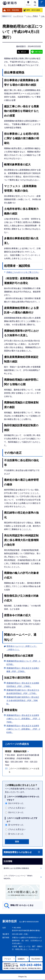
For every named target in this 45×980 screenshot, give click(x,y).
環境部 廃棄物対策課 (16, 751)
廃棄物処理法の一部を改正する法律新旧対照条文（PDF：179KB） (23, 685)
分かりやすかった (16, 803)
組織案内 (21, 959)
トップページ (18, 16)
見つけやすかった (16, 825)
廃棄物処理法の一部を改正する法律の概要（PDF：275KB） (23, 670)
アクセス (8, 959)
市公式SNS (36, 959)
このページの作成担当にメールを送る (24, 770)
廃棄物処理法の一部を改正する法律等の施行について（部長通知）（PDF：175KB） (23, 719)
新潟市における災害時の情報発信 (16, 868)
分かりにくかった (16, 812)
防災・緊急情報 (13, 10)
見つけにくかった (16, 834)
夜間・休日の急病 (33, 10)
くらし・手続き (32, 16)
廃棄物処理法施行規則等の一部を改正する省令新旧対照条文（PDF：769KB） (23, 700)
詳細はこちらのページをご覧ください (23, 272)
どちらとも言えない (17, 808)
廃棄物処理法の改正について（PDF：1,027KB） (24, 663)
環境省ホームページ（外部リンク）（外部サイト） (22, 648)
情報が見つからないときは (22, 905)
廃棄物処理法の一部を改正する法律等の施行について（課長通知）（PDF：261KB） (23, 729)
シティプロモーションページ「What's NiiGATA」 (18, 877)
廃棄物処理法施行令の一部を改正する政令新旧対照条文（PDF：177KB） (23, 692)
